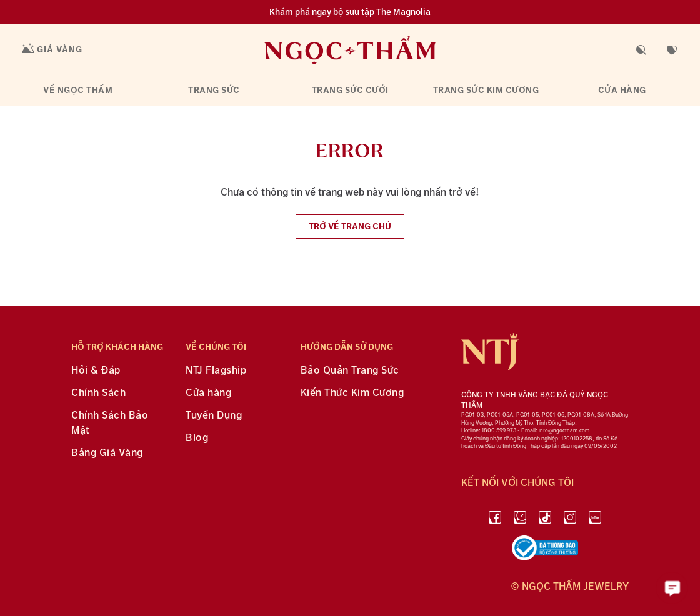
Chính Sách (98, 393)
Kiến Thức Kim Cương (352, 393)
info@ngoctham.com (564, 431)
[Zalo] (520, 519)
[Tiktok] (545, 519)
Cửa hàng (622, 90)
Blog (197, 438)
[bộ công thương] (545, 550)
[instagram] (570, 519)
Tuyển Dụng (214, 416)
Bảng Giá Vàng (107, 453)
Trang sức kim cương (486, 90)
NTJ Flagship (216, 371)
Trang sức (214, 90)
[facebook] (495, 519)
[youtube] (595, 519)
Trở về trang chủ (350, 226)
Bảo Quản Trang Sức (350, 371)
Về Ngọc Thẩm (78, 90)
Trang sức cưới (350, 90)
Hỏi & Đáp (96, 371)
